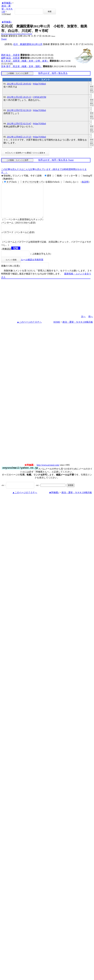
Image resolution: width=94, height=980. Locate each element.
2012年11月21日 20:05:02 (19, 84)
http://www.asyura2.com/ (48, 472)
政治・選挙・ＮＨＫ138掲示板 (78, 329)
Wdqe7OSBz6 (39, 84)
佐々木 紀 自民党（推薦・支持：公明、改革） (25, 61)
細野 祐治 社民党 (10, 58)
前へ (91, 323)
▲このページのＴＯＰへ (29, 329)
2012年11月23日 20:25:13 (19, 97)
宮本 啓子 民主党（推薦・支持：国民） (22, 66)
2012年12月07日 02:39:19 (19, 110)
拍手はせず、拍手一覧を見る (53, 73)
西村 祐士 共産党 (10, 55)
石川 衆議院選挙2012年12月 (28, 44)
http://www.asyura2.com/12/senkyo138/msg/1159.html (17, 34)
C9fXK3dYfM (39, 97)
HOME (57, 329)
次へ (83, 323)
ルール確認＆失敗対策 (32, 266)
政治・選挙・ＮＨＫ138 (7, 9)
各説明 (85, 182)
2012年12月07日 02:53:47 (19, 124)
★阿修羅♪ (7, 3)
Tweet (4, 39)
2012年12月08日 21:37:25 (19, 137)
